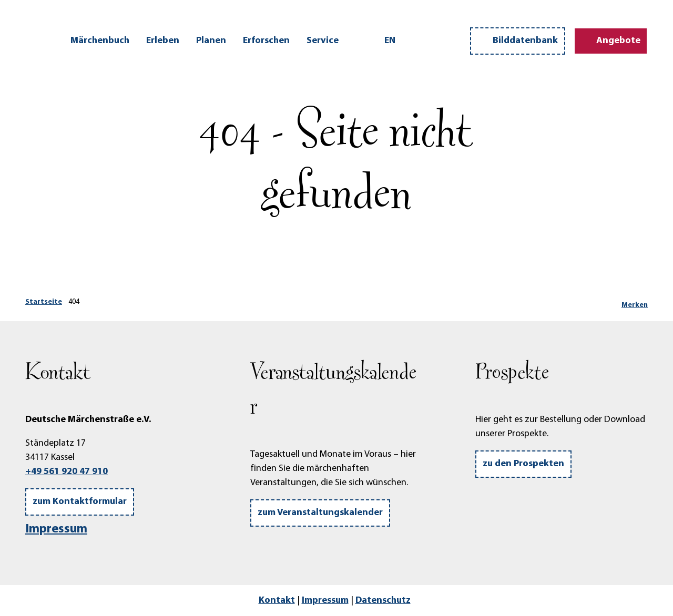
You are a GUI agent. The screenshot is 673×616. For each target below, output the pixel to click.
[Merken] (635, 302)
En (390, 41)
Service (323, 41)
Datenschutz (383, 600)
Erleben (163, 41)
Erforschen (266, 41)
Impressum (56, 529)
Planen (211, 41)
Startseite (44, 302)
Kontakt (277, 600)
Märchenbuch (100, 41)
